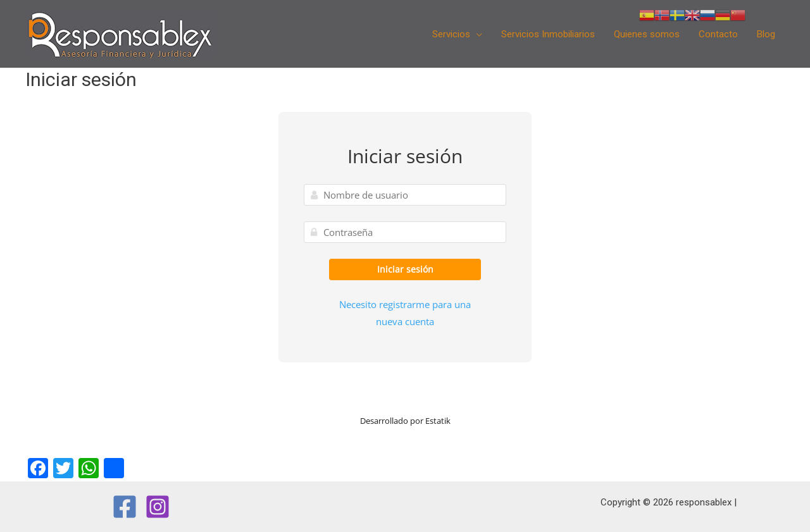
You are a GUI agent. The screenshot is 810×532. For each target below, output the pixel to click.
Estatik (438, 421)
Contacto (718, 34)
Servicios (451, 34)
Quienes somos (647, 34)
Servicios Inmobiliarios (548, 34)
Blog (766, 34)
